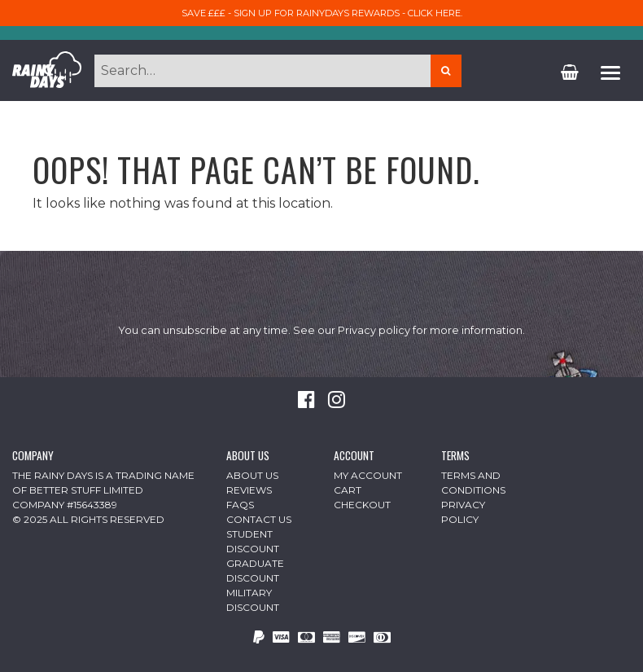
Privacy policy (374, 330)
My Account (368, 475)
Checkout (362, 505)
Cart (348, 490)
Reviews (249, 490)
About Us (252, 475)
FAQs (240, 505)
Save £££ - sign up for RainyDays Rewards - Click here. (322, 13)
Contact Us (259, 519)
